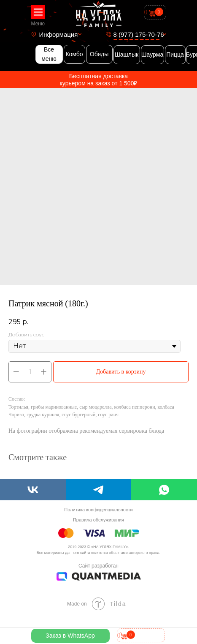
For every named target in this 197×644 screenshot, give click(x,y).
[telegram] (99, 490)
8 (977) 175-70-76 (139, 34)
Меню (38, 24)
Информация (59, 34)
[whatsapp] (164, 490)
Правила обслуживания (98, 520)
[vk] (33, 490)
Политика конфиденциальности (98, 510)
